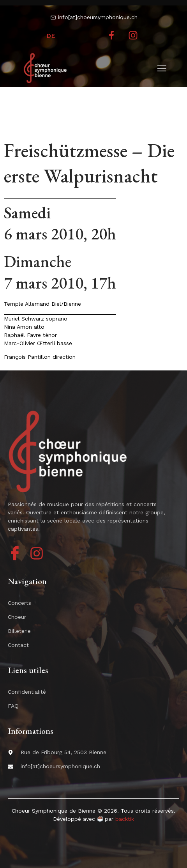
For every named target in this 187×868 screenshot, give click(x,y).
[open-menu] (162, 69)
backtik (125, 819)
